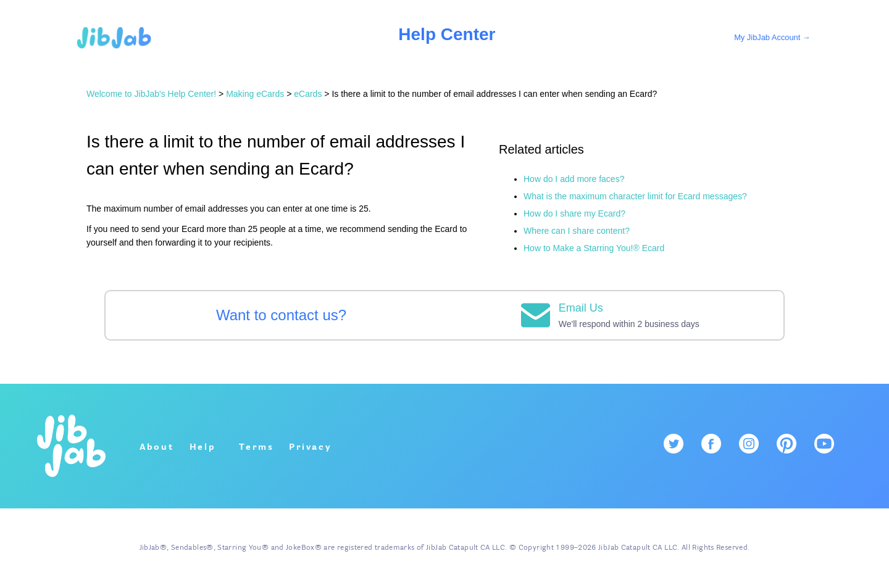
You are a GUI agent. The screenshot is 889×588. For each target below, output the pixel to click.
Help (203, 447)
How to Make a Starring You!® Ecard (594, 248)
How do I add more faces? (574, 179)
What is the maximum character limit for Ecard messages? (635, 196)
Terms (256, 447)
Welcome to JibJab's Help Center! (151, 94)
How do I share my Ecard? (574, 213)
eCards (308, 94)
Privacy (311, 447)
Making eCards (255, 94)
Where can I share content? (577, 231)
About (157, 447)
